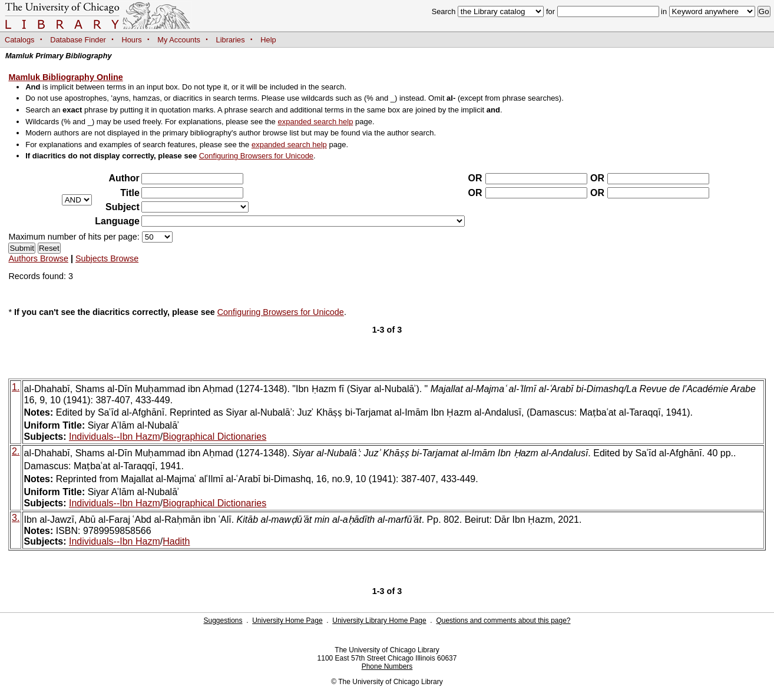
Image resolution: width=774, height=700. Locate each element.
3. (16, 518)
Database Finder (78, 40)
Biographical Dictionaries (214, 437)
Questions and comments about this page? (503, 621)
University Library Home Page (379, 621)
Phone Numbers (387, 666)
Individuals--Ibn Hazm (115, 437)
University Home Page (287, 621)
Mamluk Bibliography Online (65, 77)
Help (268, 40)
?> (195, 207)
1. (16, 387)
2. (16, 451)
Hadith (176, 541)
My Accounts (179, 40)
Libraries (231, 40)
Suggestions (223, 621)
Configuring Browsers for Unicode (256, 156)
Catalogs (20, 40)
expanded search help (315, 122)
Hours (132, 40)
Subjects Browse (107, 258)
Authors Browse (38, 258)
